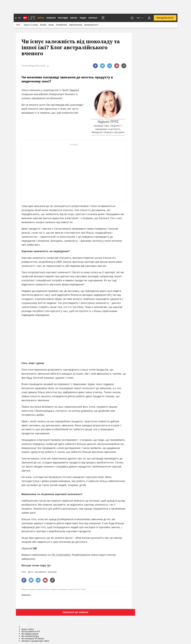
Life (18, 25)
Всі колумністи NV (31, 632)
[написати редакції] (117, 66)
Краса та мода (31, 25)
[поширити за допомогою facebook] (95, 66)
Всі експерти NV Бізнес (33, 639)
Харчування (40, 572)
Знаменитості (91, 25)
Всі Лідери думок (30, 634)
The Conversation (61, 555)
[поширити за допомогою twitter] (102, 66)
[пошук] (132, 18)
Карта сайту (28, 629)
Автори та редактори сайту (35, 641)
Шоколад (52, 572)
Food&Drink (61, 25)
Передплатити (165, 18)
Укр (138, 18)
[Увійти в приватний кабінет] (149, 18)
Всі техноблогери (30, 636)
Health (43, 25)
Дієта (31, 572)
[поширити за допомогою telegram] (110, 66)
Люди (51, 25)
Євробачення (76, 25)
